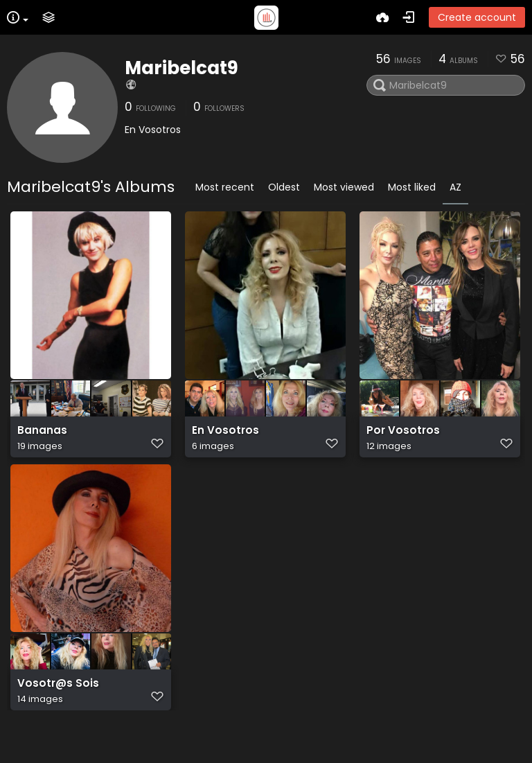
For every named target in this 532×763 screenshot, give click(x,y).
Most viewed (344, 187)
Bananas (42, 437)
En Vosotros (225, 437)
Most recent (225, 187)
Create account (477, 17)
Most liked (412, 187)
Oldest (284, 187)
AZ (455, 187)
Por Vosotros (403, 437)
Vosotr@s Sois (58, 710)
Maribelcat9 (181, 68)
